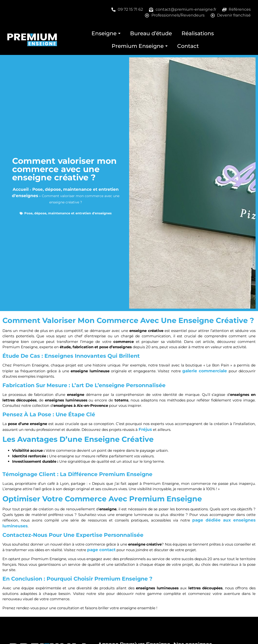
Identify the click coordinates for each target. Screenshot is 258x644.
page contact (101, 550)
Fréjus (145, 429)
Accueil (21, 189)
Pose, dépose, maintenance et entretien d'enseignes (68, 213)
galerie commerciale (205, 371)
